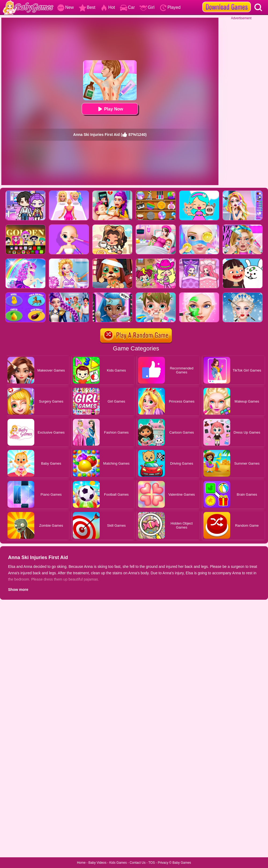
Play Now (110, 109)
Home (81, 863)
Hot (108, 7)
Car (127, 7)
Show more (18, 590)
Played (170, 7)
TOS (152, 863)
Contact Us (138, 863)
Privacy (163, 863)
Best (87, 7)
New (65, 7)
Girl (147, 7)
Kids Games (118, 863)
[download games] (227, 2)
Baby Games (182, 863)
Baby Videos (97, 863)
